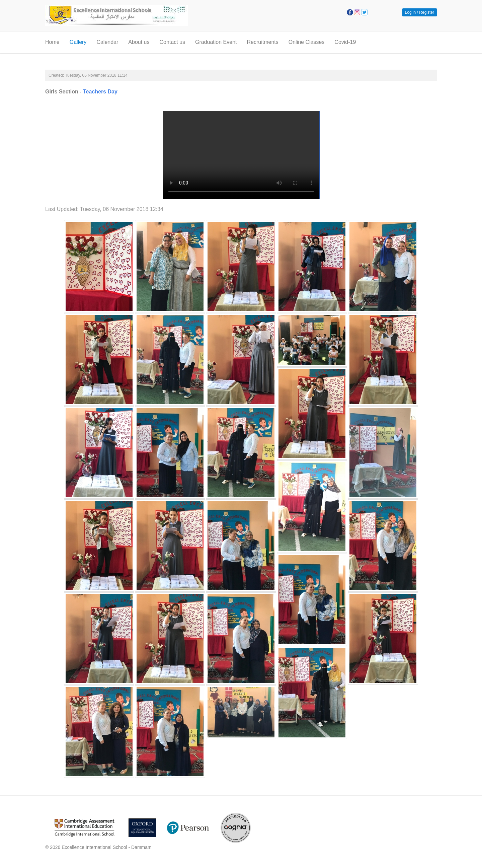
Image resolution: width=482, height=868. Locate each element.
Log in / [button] (412, 12)
